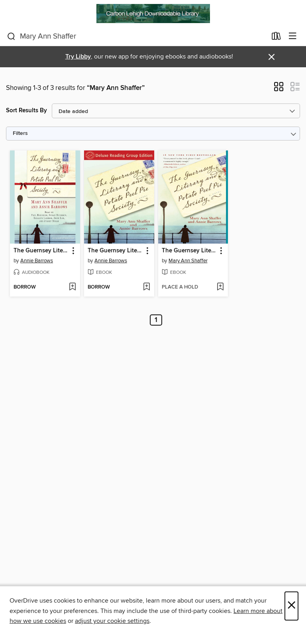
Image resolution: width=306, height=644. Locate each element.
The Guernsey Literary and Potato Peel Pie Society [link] (41, 251)
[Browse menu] (293, 36)
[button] (279, 89)
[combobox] (137, 37)
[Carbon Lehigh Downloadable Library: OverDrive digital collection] (153, 14)
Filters (20, 134)
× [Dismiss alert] (272, 57)
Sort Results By (26, 110)
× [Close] (291, 606)
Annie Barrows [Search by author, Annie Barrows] (37, 261)
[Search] (11, 37)
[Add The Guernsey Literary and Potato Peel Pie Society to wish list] (72, 287)
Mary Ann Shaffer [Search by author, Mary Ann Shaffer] (188, 261)
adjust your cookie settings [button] (112, 621)
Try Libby (78, 57)
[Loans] (276, 38)
